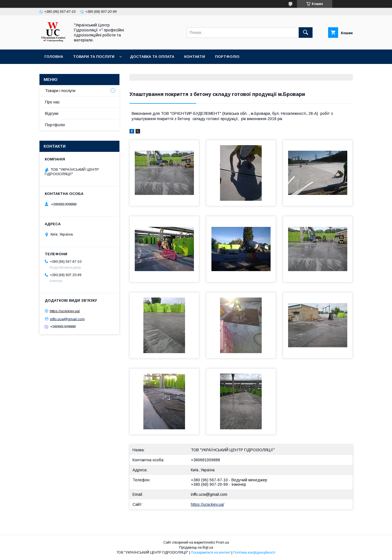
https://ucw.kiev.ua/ (208, 504)
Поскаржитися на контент (211, 552)
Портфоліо (227, 57)
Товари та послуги (94, 57)
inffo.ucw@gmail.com (209, 494)
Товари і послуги (60, 91)
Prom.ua (222, 542)
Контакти (195, 57)
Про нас (52, 102)
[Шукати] (306, 33)
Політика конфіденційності (254, 552)
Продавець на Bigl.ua (196, 547)
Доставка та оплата (152, 57)
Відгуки (52, 113)
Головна (54, 57)
